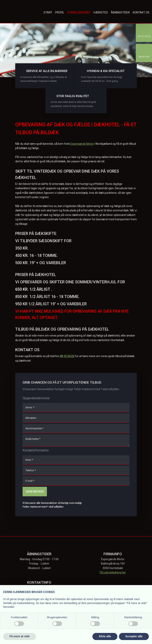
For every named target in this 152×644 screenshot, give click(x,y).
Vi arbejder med (79, 12)
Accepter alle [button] (134, 636)
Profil (60, 12)
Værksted (101, 12)
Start (48, 12)
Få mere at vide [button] (20, 636)
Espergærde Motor (82, 144)
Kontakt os (141, 12)
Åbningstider (120, 12)
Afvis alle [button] (105, 636)
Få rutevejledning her (113, 572)
